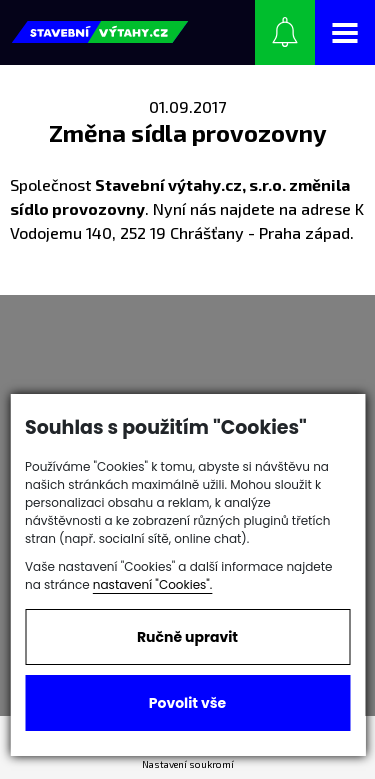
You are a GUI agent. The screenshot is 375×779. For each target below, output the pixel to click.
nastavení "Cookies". (153, 584)
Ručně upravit (187, 637)
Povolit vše (187, 703)
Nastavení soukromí (188, 764)
